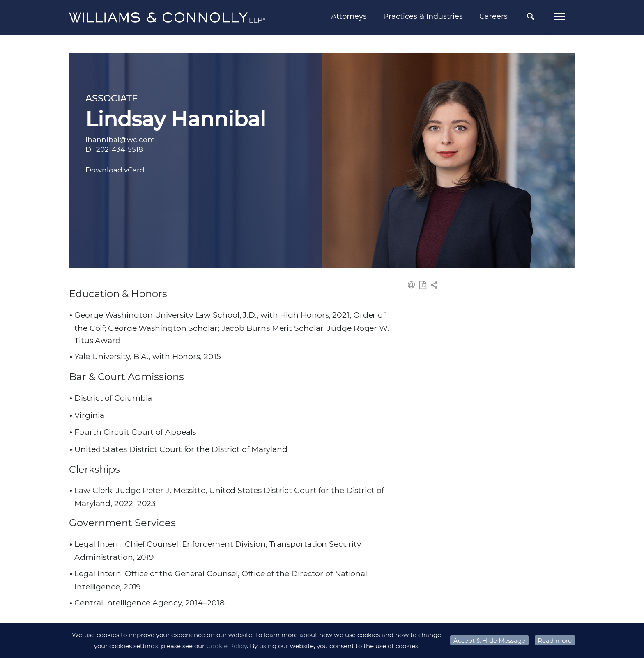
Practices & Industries (423, 16)
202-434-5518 (120, 149)
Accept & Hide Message (489, 641)
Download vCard (115, 170)
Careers (493, 16)
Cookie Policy (227, 646)
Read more (555, 641)
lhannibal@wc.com (120, 140)
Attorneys (349, 16)
